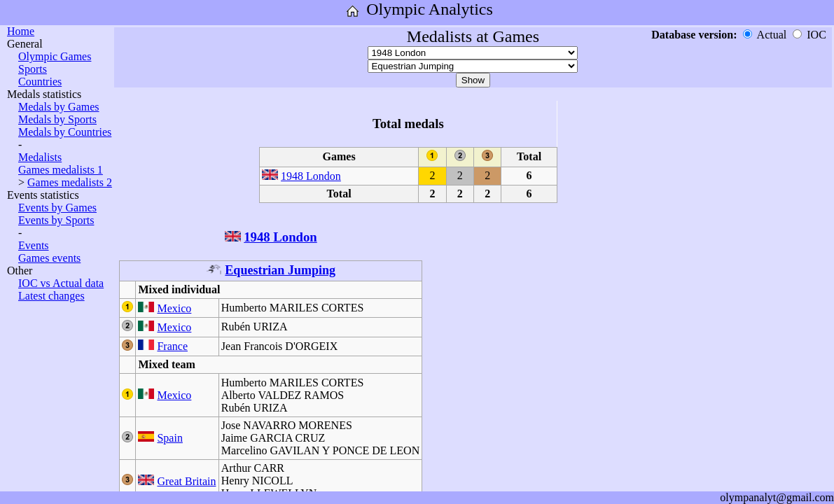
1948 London (311, 176)
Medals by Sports (57, 119)
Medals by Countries (65, 132)
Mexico (174, 308)
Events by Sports (56, 220)
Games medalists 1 (61, 170)
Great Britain (186, 481)
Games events (49, 258)
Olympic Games (55, 56)
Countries (40, 82)
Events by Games (57, 208)
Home (21, 31)
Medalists (40, 157)
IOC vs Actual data (61, 283)
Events (34, 245)
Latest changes (51, 296)
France (172, 346)
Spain (169, 438)
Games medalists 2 (70, 182)
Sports (33, 69)
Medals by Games (59, 107)
